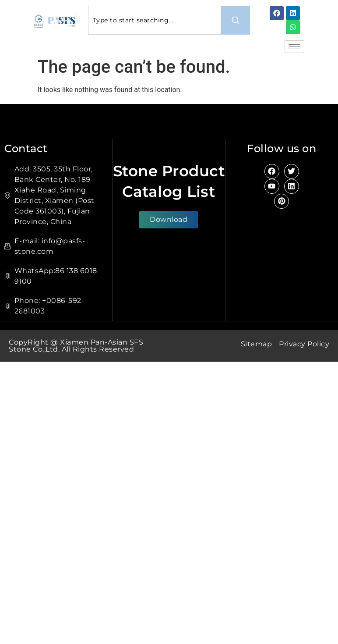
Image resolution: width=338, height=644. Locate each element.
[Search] (236, 20)
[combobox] (155, 20)
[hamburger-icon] (294, 47)
